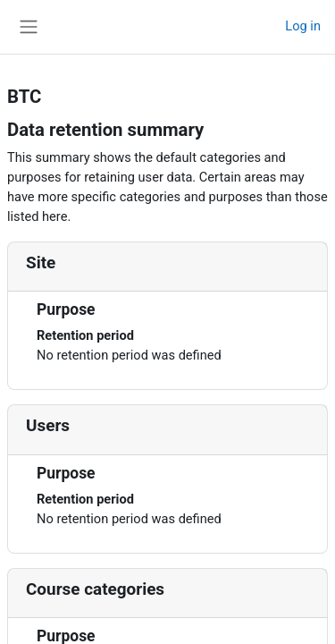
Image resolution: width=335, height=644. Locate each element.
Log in (303, 26)
